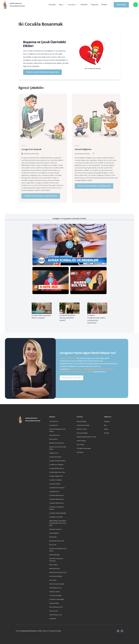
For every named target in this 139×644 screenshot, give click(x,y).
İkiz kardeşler (53, 537)
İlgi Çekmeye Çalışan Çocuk (57, 541)
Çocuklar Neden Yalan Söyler (57, 472)
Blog (62, 5)
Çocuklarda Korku (54, 492)
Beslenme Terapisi (82, 429)
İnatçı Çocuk (53, 545)
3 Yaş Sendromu (54, 425)
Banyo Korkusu (53, 439)
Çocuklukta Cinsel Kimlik (56, 517)
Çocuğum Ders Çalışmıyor (56, 465)
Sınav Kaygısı (53, 580)
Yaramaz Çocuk (53, 611)
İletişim (104, 5)
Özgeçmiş (95, 5)
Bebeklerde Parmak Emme (57, 443)
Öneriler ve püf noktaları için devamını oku (42, 72)
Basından (84, 5)
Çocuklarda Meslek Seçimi (56, 499)
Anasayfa (52, 5)
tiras (59, 631)
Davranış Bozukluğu (82, 433)
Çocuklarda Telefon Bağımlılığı (58, 513)
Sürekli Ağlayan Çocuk (55, 588)
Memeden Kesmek (54, 569)
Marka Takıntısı (53, 565)
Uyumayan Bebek (54, 603)
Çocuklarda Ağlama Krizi (56, 476)
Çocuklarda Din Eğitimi (56, 480)
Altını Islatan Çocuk (54, 435)
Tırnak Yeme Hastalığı (55, 596)
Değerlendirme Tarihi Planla (71, 378)
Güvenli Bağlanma (54, 533)
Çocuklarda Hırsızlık (55, 484)
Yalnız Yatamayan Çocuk (56, 607)
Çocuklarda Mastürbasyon (57, 495)
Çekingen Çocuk (54, 453)
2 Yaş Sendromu (54, 421)
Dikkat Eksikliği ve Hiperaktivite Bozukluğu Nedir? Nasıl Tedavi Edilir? (58, 523)
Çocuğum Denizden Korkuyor (57, 461)
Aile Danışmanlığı (81, 421)
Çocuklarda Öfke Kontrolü (56, 503)
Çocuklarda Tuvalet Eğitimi (57, 599)
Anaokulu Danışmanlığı (83, 425)
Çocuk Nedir (53, 619)
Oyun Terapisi (81, 445)
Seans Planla (121, 5)
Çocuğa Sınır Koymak (55, 457)
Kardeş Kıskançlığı (54, 555)
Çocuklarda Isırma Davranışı (57, 488)
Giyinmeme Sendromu (55, 529)
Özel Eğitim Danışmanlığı (84, 448)
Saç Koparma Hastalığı (56, 576)
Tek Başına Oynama (55, 592)
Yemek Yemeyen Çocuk (55, 615)
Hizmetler (73, 5)
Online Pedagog (81, 441)
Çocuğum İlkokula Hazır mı (57, 468)
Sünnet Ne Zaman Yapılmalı (57, 584)
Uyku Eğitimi (80, 452)
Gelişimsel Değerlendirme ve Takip (86, 437)
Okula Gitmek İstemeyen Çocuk (58, 572)
